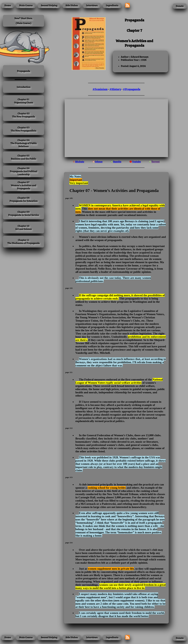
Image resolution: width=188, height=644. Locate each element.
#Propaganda (132, 89)
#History (115, 89)
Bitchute (80, 162)
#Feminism (100, 89)
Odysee (99, 162)
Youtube (136, 162)
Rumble (117, 162)
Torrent (156, 162)
